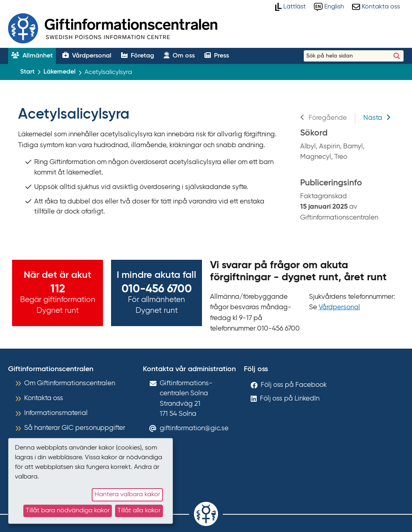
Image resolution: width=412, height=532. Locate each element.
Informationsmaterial (56, 413)
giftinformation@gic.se (194, 428)
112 (58, 289)
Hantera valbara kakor (127, 495)
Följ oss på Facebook (294, 385)
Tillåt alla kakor (139, 511)
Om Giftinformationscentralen (70, 383)
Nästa (377, 118)
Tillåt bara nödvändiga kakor (68, 511)
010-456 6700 (157, 289)
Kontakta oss (44, 398)
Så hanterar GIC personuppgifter (75, 428)
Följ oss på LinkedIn (290, 399)
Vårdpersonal (339, 307)
